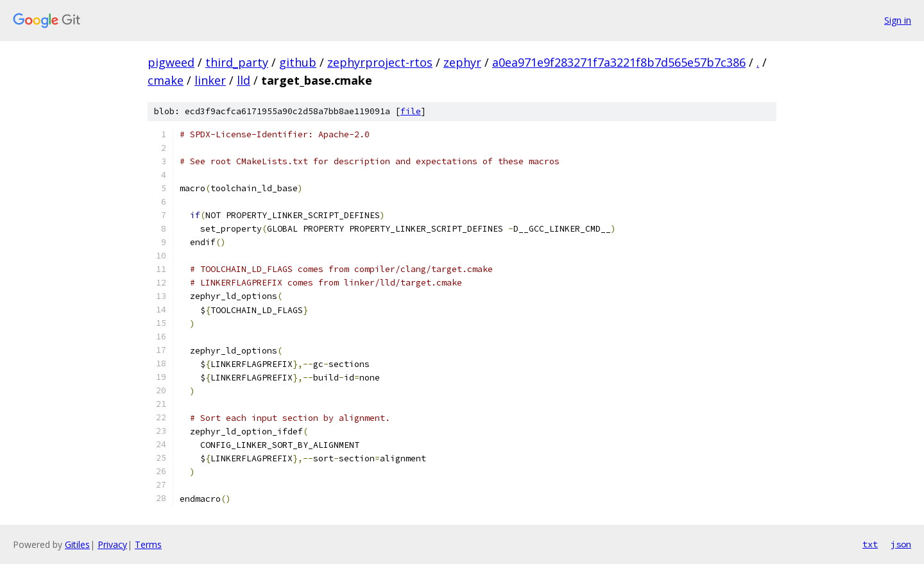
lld (244, 80)
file (411, 111)
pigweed (171, 62)
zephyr (462, 62)
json (901, 544)
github (298, 62)
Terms (148, 544)
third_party (237, 62)
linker (210, 80)
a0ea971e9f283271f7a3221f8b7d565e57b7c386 (619, 62)
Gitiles (77, 544)
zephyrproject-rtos (380, 62)
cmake (166, 80)
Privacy (112, 544)
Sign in (898, 20)
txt (870, 544)
